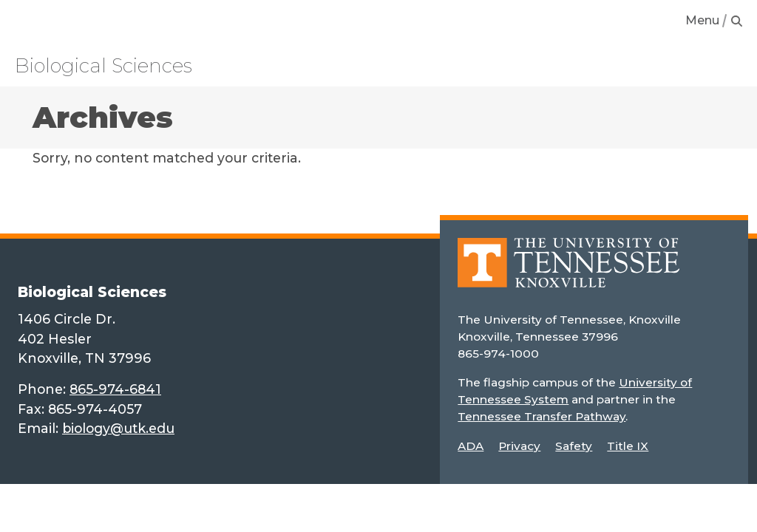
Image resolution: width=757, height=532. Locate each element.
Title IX (628, 446)
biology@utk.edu (118, 428)
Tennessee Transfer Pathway (542, 416)
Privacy (519, 446)
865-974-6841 (115, 389)
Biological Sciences (103, 66)
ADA (471, 446)
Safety (574, 446)
